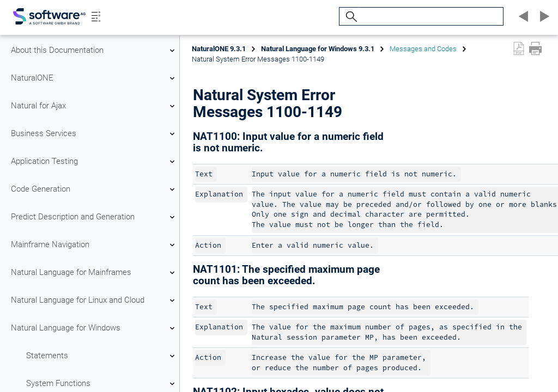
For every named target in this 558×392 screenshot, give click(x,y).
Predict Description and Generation (94, 217)
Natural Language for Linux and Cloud (94, 301)
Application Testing (94, 162)
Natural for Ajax (94, 106)
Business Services (94, 134)
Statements (102, 356)
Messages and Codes (423, 49)
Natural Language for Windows (94, 328)
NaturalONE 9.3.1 (219, 49)
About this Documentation (94, 51)
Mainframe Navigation (94, 245)
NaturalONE (94, 78)
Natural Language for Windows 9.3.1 (318, 49)
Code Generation (94, 189)
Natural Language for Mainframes (94, 273)
